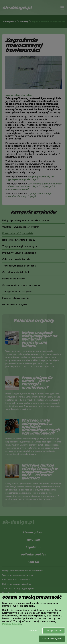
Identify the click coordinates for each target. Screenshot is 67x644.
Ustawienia (32, 631)
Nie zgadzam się (54, 631)
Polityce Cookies (12, 624)
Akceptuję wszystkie (52, 639)
